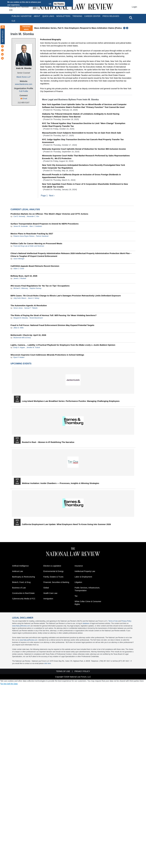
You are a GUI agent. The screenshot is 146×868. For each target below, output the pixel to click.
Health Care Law (50, 593)
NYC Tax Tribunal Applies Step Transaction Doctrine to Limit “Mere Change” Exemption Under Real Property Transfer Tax (84, 125)
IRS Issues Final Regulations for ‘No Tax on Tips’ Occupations (40, 286)
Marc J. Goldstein (36, 226)
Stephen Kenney (35, 288)
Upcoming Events (21, 364)
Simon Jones (18, 308)
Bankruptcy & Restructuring (23, 577)
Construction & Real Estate (23, 593)
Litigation (78, 582)
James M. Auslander (21, 226)
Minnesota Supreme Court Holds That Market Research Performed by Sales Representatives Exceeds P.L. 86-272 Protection (86, 157)
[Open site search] (131, 18)
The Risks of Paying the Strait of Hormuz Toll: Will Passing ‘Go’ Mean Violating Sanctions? (54, 315)
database (86, 624)
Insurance (79, 566)
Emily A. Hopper (19, 348)
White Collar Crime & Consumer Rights (88, 603)
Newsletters (63, 16)
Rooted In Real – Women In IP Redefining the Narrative (48, 442)
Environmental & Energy (53, 571)
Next (127, 28)
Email (25, 98)
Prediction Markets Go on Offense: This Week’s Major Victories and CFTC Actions (49, 214)
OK (50, 4)
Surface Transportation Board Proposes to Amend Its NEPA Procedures (45, 224)
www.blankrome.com (24, 84)
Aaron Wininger (19, 259)
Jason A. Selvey (33, 298)
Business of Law (19, 588)
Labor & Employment (83, 577)
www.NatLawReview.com (21, 626)
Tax (76, 596)
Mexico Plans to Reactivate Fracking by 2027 (32, 234)
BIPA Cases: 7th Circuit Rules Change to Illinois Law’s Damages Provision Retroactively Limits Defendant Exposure (66, 296)
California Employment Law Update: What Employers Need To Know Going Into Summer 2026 (66, 524)
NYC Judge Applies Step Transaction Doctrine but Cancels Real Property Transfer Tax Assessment (83, 141)
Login (134, 7)
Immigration (48, 599)
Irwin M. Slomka (24, 68)
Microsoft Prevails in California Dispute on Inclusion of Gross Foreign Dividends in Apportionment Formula (81, 176)
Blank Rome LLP (24, 77)
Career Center (92, 16)
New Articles (3, 36)
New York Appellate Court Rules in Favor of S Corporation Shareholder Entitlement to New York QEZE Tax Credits (85, 185)
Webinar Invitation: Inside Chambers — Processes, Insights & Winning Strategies (61, 483)
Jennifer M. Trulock (33, 348)
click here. (48, 664)
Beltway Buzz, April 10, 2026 (24, 276)
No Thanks (59, 4)
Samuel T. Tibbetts (31, 308)
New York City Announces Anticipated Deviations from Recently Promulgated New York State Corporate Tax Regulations (83, 166)
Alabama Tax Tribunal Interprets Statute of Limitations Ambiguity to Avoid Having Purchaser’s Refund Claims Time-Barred (81, 115)
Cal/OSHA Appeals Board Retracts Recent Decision (35, 266)
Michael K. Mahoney (21, 288)
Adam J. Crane (19, 269)
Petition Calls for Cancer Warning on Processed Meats (36, 244)
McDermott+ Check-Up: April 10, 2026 (28, 335)
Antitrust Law (18, 571)
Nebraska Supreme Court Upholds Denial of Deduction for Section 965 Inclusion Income (84, 149)
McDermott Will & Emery (22, 338)
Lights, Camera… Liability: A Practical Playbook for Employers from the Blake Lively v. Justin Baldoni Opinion (63, 345)
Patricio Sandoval (42, 236)
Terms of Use (113, 621)
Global (46, 588)
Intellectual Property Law (85, 571)
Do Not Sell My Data (9, 684)
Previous (124, 28)
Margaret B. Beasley (21, 318)
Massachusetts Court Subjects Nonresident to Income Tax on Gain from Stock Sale (82, 133)
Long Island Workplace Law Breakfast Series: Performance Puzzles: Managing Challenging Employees (71, 401)
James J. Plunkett (20, 279)
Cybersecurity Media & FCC (24, 599)
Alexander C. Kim (33, 217)
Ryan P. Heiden (19, 358)
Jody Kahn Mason (20, 298)
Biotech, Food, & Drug (21, 582)
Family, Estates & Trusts (53, 577)
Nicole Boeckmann (36, 318)
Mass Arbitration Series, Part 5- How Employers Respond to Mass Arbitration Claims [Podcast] (79, 28)
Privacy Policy (126, 621)
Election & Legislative (52, 566)
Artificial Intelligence (20, 566)
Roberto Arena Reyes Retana (24, 236)
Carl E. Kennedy (19, 217)
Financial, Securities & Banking (56, 582)
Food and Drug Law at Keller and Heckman (29, 246)
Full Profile (24, 91)
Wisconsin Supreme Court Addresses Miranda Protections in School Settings (47, 355)
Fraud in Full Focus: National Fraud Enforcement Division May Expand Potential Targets (52, 325)
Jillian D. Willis (18, 328)
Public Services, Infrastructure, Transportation (87, 589)
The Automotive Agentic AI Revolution (29, 306)
